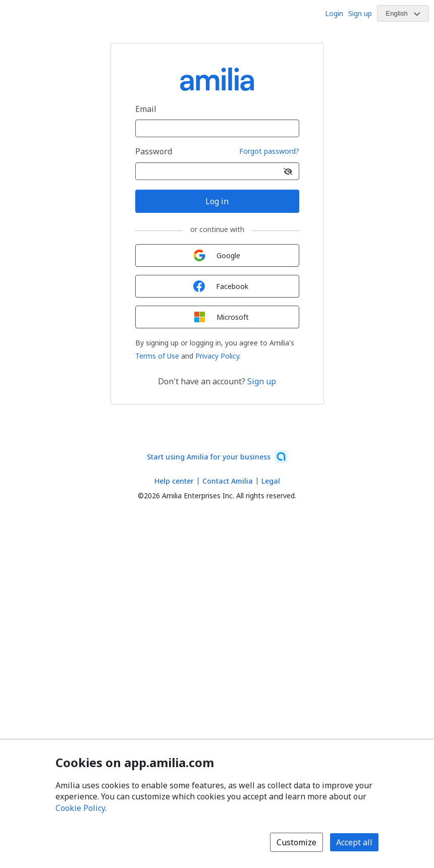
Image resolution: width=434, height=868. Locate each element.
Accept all (354, 842)
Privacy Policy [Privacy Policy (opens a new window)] (217, 356)
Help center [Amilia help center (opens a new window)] (174, 481)
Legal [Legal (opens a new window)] (271, 481)
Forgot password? (269, 152)
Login (334, 13)
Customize (296, 842)
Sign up (360, 13)
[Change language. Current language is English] (403, 13)
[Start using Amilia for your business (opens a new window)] (217, 456)
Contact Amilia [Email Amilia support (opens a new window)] (228, 481)
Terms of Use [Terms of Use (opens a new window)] (157, 356)
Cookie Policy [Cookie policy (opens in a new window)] (80, 808)
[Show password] (288, 171)
